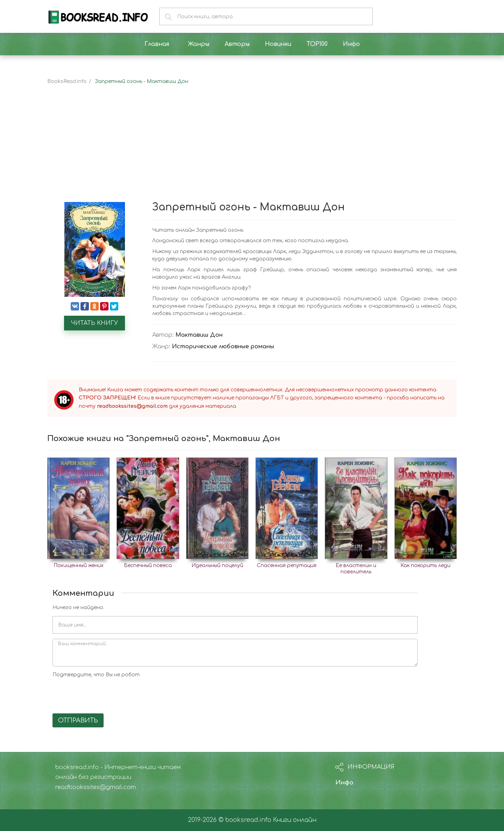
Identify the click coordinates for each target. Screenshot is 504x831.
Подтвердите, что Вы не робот (96, 675)
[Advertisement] (252, 149)
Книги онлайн (295, 820)
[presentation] (106, 694)
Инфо (344, 783)
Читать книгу (94, 323)
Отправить (78, 720)
